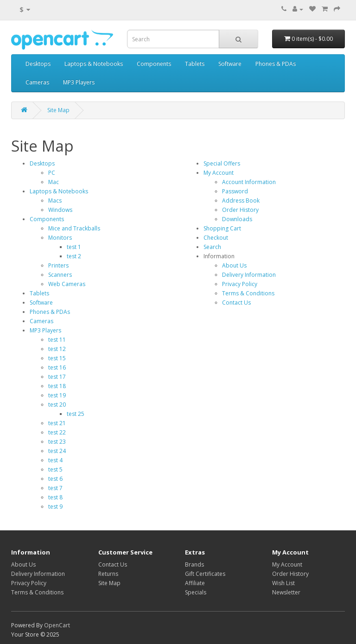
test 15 (57, 358)
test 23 (57, 442)
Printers (58, 265)
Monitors (60, 238)
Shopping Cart (222, 228)
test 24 (57, 451)
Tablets (195, 64)
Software (230, 64)
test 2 (74, 256)
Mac (54, 182)
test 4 (55, 460)
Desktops (38, 64)
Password (235, 191)
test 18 (57, 386)
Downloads (237, 219)
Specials (196, 592)
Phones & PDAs (276, 64)
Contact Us (236, 303)
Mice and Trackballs (74, 228)
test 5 (55, 469)
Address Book (241, 201)
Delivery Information (249, 275)
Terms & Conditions (248, 293)
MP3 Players (79, 82)
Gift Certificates (205, 574)
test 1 (74, 247)
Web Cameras (67, 284)
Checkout (216, 238)
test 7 (55, 488)
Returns (108, 574)
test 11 (57, 340)
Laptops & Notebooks (94, 64)
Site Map (58, 110)
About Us (234, 265)
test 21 (57, 423)
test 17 (57, 377)
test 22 (57, 432)
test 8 (55, 497)
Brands (194, 564)
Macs (55, 201)
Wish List (283, 583)
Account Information (249, 182)
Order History (240, 210)
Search (212, 247)
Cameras (37, 82)
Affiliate (195, 583)
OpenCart (57, 625)
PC (52, 173)
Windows (60, 210)
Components (154, 64)
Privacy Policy (240, 284)
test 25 (76, 414)
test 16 (57, 367)
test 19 (57, 395)
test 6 (55, 479)
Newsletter (286, 592)
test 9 (55, 507)
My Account (219, 173)
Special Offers (222, 163)
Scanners (60, 275)
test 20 (57, 405)
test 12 (57, 349)
